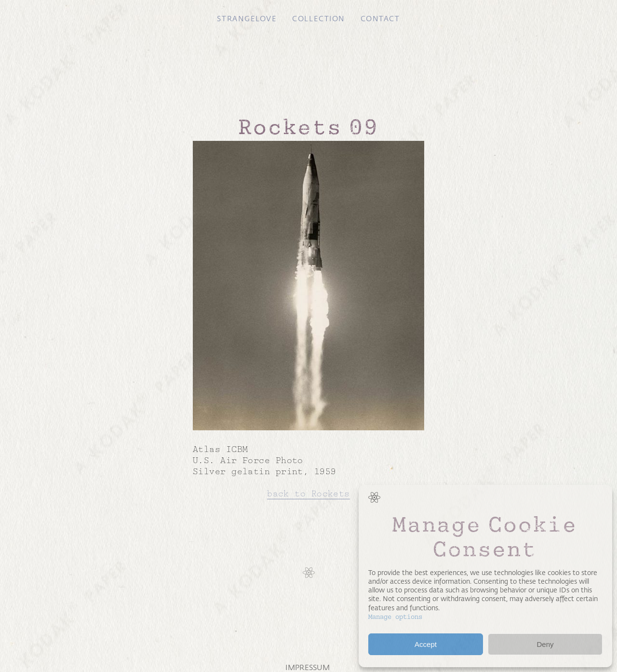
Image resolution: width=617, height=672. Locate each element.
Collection (318, 19)
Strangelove (247, 19)
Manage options (395, 617)
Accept (426, 644)
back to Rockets (308, 494)
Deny (545, 644)
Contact (380, 19)
